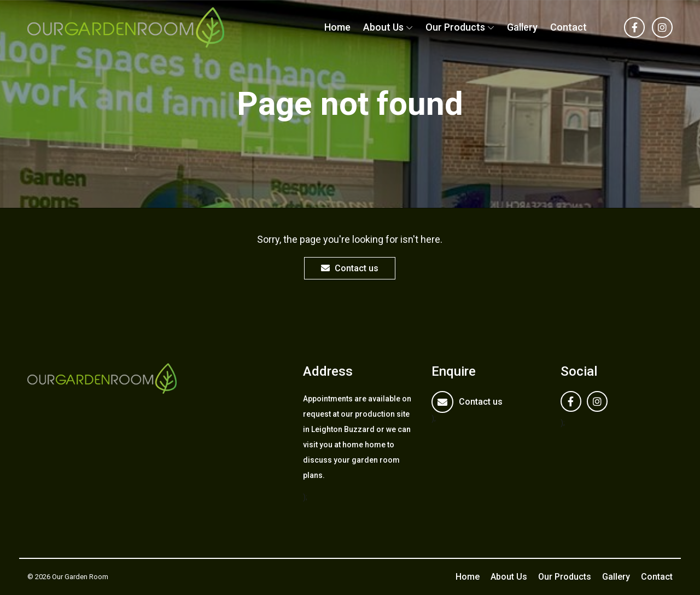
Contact (568, 27)
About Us (383, 27)
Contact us (350, 268)
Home (337, 27)
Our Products (455, 27)
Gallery (522, 27)
